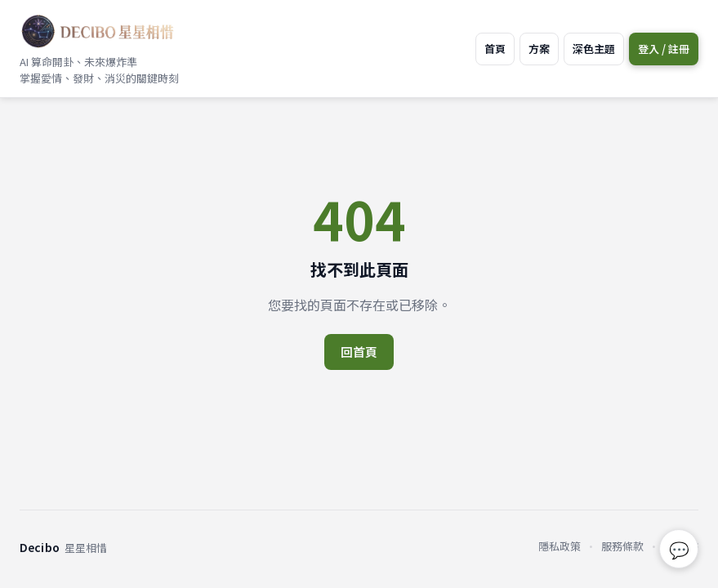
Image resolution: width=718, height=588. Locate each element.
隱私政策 (560, 546)
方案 (539, 49)
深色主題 (594, 49)
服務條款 (622, 546)
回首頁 (359, 352)
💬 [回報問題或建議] (679, 549)
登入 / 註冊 (664, 49)
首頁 (495, 49)
